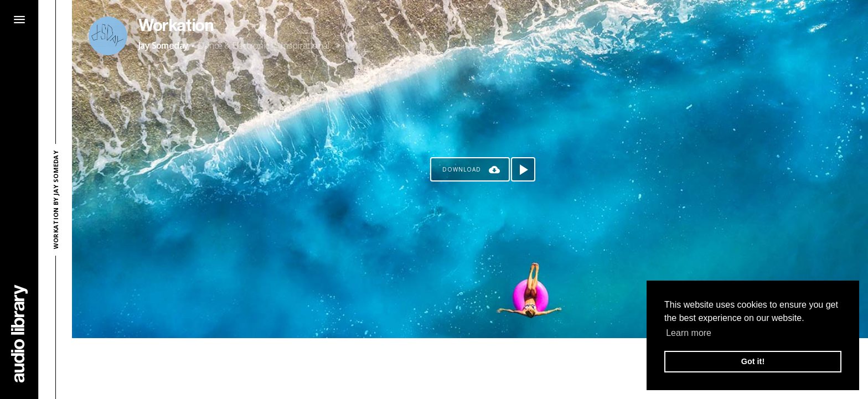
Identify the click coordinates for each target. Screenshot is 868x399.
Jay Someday (163, 45)
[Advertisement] (470, 369)
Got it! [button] (753, 361)
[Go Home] (19, 333)
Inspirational (305, 45)
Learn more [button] (689, 333)
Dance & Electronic (233, 45)
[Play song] (523, 169)
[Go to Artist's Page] (108, 36)
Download (462, 169)
